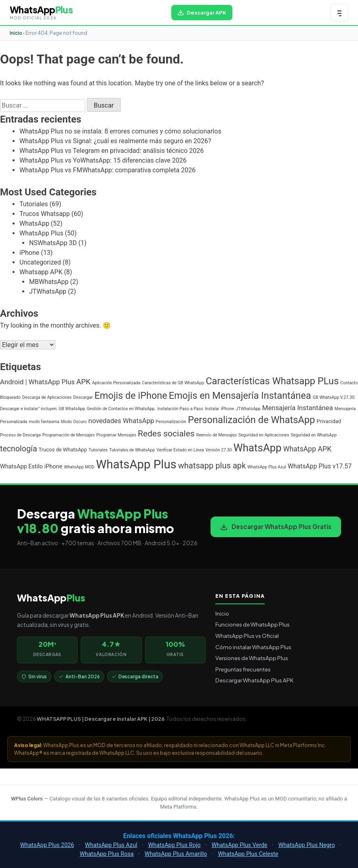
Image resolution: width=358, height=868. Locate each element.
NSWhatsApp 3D (53, 243)
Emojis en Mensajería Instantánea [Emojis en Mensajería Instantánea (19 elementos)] (240, 396)
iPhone (29, 253)
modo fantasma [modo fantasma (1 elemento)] (44, 422)
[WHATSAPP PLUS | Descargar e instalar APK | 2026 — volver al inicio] (41, 13)
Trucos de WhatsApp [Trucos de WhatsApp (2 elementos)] (63, 450)
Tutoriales (34, 204)
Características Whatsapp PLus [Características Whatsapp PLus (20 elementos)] (272, 381)
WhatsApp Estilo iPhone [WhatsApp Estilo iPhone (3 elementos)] (31, 467)
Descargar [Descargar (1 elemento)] (83, 397)
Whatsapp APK (41, 272)
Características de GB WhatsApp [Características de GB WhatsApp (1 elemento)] (173, 383)
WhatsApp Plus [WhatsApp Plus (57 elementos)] (136, 464)
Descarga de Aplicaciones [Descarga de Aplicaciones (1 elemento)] (47, 397)
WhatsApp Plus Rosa (107, 854)
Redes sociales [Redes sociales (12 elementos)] (166, 433)
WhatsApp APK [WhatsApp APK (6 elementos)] (307, 449)
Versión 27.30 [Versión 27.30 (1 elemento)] (219, 450)
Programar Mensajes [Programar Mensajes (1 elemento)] (116, 435)
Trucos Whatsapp (45, 214)
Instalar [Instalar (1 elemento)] (212, 409)
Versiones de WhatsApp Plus (252, 658)
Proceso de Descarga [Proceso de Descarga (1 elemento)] (20, 435)
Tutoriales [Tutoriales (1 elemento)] (98, 450)
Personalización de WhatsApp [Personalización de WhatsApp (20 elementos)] (252, 420)
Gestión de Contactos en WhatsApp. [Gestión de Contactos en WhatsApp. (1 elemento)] (121, 409)
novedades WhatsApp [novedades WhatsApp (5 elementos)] (121, 421)
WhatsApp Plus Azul (111, 845)
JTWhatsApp (48, 291)
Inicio (16, 33)
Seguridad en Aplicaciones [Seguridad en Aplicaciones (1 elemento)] (264, 435)
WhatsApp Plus (41, 233)
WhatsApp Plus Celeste (248, 854)
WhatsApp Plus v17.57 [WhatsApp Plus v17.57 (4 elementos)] (320, 466)
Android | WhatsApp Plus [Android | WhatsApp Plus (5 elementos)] (37, 382)
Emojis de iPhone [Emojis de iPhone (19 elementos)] (131, 396)
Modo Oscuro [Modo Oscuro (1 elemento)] (74, 422)
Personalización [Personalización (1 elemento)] (171, 422)
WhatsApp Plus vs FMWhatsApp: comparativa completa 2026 (107, 170)
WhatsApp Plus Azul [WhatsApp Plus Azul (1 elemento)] (267, 467)
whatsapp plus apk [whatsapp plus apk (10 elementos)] (212, 466)
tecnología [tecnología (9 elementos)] (19, 449)
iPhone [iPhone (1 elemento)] (228, 409)
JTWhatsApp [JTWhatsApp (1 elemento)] (248, 409)
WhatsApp (34, 223)
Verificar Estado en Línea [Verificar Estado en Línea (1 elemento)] (180, 450)
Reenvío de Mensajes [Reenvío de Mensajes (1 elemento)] (217, 435)
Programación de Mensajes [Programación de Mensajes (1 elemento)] (69, 435)
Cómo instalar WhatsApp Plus (253, 647)
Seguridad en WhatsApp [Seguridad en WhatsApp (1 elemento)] (314, 435)
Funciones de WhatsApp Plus (253, 624)
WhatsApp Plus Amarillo (176, 854)
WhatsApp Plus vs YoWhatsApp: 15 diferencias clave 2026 (103, 160)
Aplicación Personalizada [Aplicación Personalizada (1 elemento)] (116, 383)
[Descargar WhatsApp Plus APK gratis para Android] (202, 13)
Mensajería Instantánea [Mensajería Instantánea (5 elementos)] (298, 408)
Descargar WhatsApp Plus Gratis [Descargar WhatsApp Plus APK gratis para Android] (276, 526)
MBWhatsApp (49, 282)
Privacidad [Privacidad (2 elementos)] (329, 421)
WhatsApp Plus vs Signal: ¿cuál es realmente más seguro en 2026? (115, 141)
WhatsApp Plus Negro (307, 845)
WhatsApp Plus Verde (239, 845)
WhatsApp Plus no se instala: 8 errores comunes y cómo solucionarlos (120, 131)
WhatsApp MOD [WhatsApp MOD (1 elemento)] (79, 467)
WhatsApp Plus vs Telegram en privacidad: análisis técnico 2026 (112, 151)
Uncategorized (40, 262)
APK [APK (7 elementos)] (83, 382)
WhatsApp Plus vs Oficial (247, 636)
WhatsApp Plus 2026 (47, 845)
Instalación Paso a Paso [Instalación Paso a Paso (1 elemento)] (180, 409)
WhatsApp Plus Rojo (175, 845)
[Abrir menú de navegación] (339, 13)
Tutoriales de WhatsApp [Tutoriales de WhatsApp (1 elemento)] (132, 450)
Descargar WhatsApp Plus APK (254, 680)
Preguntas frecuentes (243, 669)
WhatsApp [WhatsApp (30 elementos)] (258, 448)
